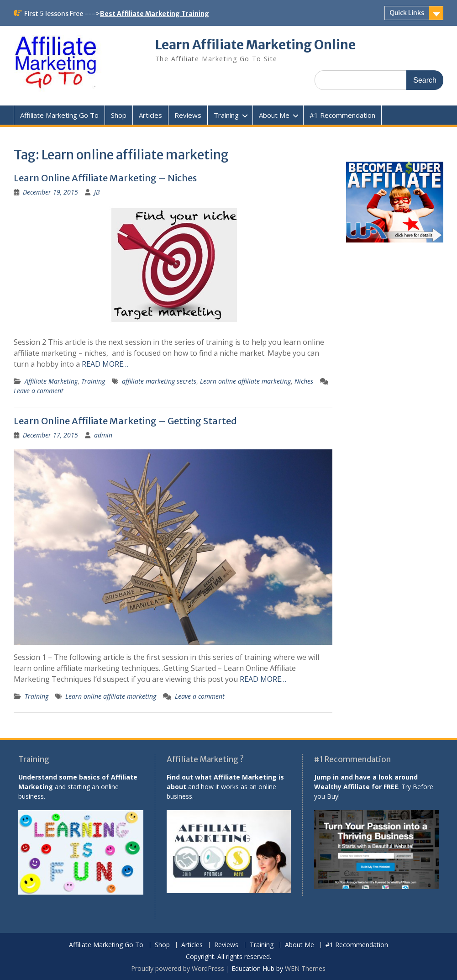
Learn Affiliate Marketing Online (255, 45)
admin (103, 435)
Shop (119, 115)
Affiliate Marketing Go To (59, 115)
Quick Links (407, 13)
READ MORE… (105, 364)
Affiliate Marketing (51, 381)
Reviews (188, 115)
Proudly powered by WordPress (178, 968)
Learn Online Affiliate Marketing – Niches (105, 178)
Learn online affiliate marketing (245, 381)
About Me (274, 115)
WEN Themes (305, 968)
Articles (150, 115)
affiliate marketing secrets (159, 381)
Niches (304, 381)
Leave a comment (39, 391)
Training (226, 115)
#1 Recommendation (342, 115)
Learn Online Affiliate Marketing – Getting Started (125, 421)
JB (97, 192)
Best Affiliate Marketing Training (155, 14)
